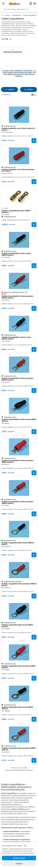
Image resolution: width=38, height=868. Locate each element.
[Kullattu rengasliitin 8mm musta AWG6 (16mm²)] (19, 611)
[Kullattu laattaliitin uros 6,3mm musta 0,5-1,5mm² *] (19, 115)
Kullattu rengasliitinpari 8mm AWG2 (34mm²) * (16, 212)
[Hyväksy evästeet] (19, 858)
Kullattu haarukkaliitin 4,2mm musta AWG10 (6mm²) (16, 254)
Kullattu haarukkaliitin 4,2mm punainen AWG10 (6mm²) (17, 297)
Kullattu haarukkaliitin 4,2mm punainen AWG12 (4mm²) (17, 379)
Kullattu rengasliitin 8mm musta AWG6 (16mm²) (17, 626)
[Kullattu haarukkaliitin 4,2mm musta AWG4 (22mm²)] (19, 406)
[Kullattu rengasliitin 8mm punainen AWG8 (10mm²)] (19, 734)
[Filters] (28, 89)
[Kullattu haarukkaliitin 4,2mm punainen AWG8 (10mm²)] (19, 488)
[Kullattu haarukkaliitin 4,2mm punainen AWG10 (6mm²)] (19, 281)
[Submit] (34, 141)
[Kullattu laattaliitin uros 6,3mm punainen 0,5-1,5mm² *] (19, 156)
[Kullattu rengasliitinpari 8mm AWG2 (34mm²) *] (19, 197)
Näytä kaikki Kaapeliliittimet (13, 51)
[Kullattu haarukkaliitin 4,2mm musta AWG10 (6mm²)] (19, 240)
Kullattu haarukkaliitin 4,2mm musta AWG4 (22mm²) (19, 420)
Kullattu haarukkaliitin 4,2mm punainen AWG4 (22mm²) (17, 461)
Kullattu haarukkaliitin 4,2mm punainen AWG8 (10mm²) (17, 503)
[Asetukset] (19, 864)
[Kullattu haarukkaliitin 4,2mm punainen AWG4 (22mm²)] (19, 447)
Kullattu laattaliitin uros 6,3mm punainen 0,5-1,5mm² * (18, 170)
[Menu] (3, 4)
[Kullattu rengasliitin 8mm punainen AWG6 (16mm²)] (19, 652)
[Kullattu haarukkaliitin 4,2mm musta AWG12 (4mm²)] (19, 324)
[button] (32, 95)
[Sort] (10, 89)
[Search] (19, 9)
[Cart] (35, 3)
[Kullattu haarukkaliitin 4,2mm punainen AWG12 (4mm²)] (19, 365)
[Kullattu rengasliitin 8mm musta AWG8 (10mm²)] (19, 693)
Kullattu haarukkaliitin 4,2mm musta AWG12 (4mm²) (16, 338)
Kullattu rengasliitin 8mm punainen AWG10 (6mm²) (19, 585)
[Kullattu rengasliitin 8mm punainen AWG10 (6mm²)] (19, 570)
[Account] (30, 4)
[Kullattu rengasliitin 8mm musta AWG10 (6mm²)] (19, 529)
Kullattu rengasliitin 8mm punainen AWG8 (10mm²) (18, 749)
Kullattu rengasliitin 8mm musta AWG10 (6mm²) (18, 544)
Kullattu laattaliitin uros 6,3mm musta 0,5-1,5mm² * (18, 129)
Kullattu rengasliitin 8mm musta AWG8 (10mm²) (17, 708)
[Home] (14, 4)
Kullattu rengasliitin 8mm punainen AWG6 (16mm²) (18, 667)
